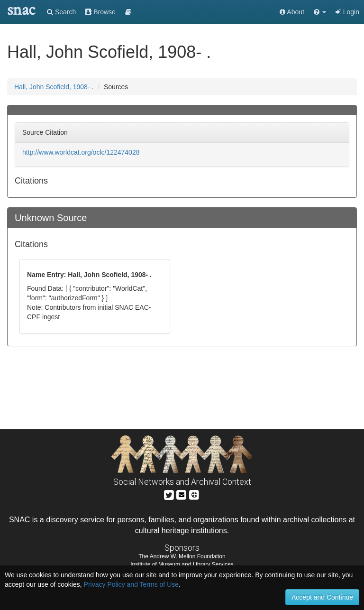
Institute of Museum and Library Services (182, 564)
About (292, 12)
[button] (320, 12)
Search (61, 12)
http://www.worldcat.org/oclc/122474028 (81, 152)
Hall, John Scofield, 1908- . (54, 87)
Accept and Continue (322, 597)
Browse (100, 12)
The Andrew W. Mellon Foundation (182, 556)
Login (347, 12)
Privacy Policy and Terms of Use (131, 584)
